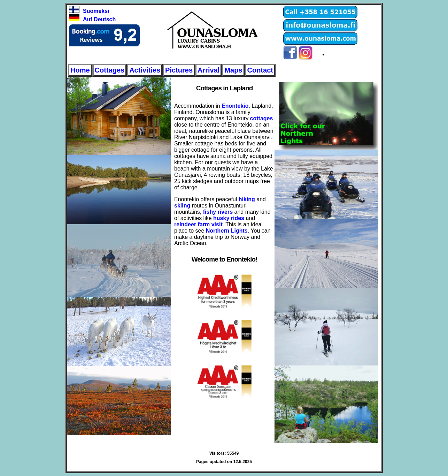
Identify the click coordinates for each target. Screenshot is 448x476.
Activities (145, 70)
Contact (260, 70)
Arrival (208, 70)
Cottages (110, 70)
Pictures (179, 70)
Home (80, 70)
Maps (233, 70)
